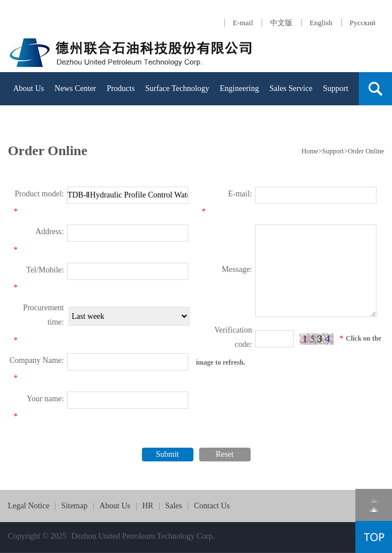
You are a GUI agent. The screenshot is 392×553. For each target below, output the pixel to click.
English (321, 23)
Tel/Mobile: (45, 270)
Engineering (239, 88)
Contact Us (53, 122)
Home (310, 151)
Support (335, 88)
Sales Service (291, 88)
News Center (75, 88)
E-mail (243, 23)
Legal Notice (29, 506)
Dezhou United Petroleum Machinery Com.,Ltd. (132, 51)
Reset (225, 454)
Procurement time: (43, 315)
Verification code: (233, 337)
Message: (237, 269)
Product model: (39, 194)
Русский (363, 23)
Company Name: (36, 360)
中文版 (281, 23)
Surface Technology (177, 88)
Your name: (45, 399)
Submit (167, 454)
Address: (50, 232)
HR (19, 122)
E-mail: (240, 194)
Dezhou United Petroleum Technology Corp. (143, 536)
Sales (174, 506)
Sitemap (74, 506)
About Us (29, 88)
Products (120, 88)
